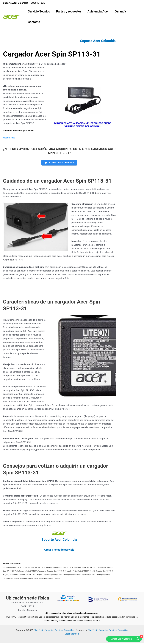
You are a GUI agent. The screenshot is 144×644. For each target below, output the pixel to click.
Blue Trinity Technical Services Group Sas (54, 631)
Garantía (121, 11)
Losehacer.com (72, 635)
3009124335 (38, 3)
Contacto (34, 22)
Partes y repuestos (69, 11)
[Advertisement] (134, 81)
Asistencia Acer (98, 11)
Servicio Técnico (39, 11)
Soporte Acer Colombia (97, 41)
